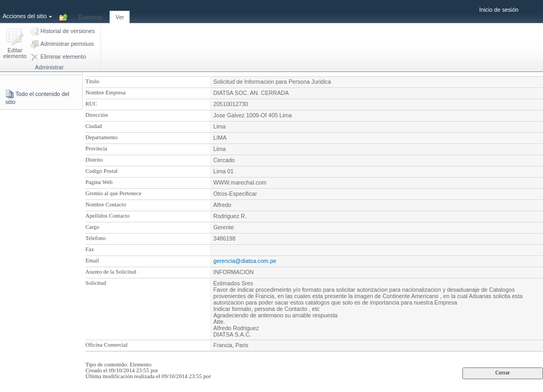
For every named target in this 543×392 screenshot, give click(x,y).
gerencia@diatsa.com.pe (245, 261)
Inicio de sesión (499, 10)
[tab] (90, 11)
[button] (15, 45)
